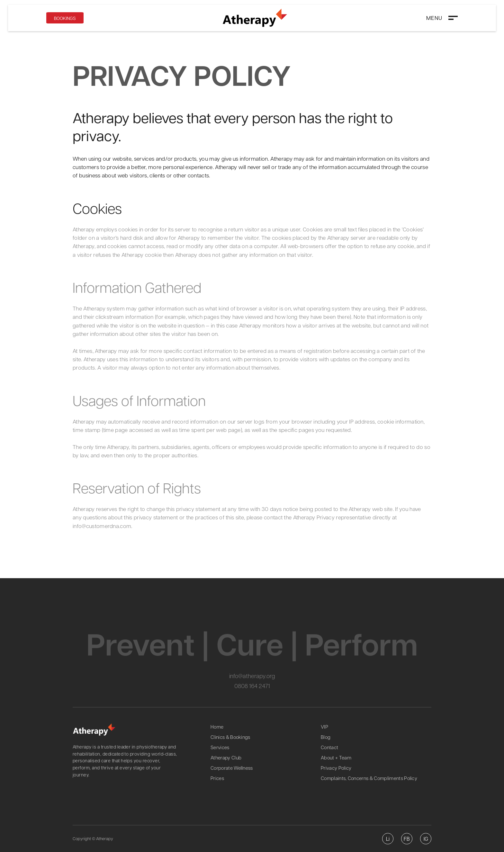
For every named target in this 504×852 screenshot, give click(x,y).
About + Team (336, 758)
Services (220, 747)
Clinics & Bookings (230, 737)
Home (217, 727)
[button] (442, 18)
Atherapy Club (226, 758)
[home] (255, 18)
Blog (326, 737)
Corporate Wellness (232, 768)
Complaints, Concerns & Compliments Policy (369, 778)
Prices (217, 778)
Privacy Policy (336, 768)
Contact (329, 747)
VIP (324, 727)
